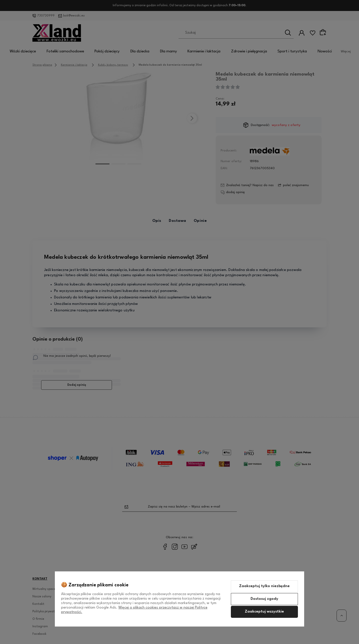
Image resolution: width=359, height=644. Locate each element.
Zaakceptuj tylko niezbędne (264, 586)
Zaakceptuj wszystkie (264, 612)
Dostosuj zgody (264, 599)
